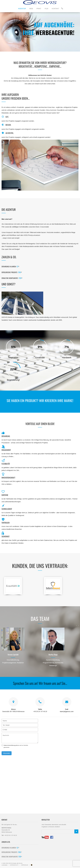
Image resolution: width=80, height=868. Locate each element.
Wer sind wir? (7, 219)
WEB (31, 9)
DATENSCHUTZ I (16, 865)
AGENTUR (22, 9)
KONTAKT (55, 9)
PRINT (39, 9)
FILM (46, 9)
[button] (4, 32)
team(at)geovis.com (67, 711)
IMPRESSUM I (26, 865)
